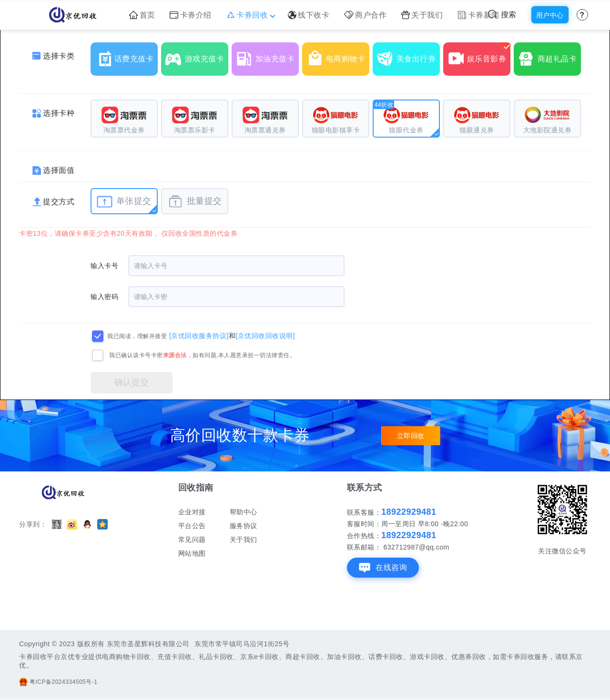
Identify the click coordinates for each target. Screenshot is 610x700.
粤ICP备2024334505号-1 (58, 682)
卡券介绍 (191, 15)
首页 (142, 15)
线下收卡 (309, 15)
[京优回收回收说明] (265, 336)
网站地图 (192, 553)
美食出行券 (408, 55)
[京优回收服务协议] (199, 336)
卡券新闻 (478, 15)
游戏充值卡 (197, 55)
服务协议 (244, 526)
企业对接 (192, 512)
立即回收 (411, 436)
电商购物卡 (338, 55)
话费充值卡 (126, 55)
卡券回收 (250, 15)
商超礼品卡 (549, 55)
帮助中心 (244, 512)
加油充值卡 (267, 55)
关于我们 (422, 15)
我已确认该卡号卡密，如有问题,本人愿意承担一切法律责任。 (202, 355)
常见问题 (192, 540)
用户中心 (550, 15)
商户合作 (366, 15)
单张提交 (124, 201)
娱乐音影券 (479, 55)
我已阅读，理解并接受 (137, 336)
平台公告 (192, 526)
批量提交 (195, 201)
